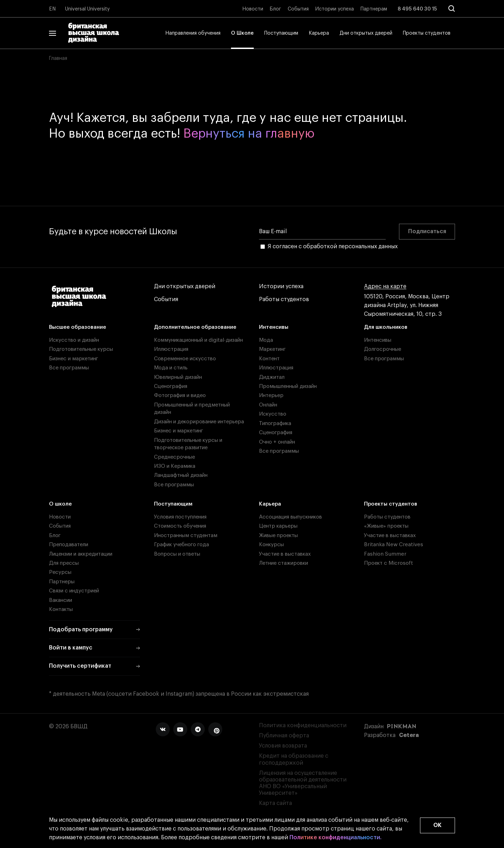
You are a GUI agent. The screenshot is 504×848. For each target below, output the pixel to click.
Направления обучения (193, 33)
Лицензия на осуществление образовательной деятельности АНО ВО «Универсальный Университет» (303, 783)
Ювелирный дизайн (178, 377)
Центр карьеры (278, 526)
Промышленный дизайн (288, 386)
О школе (60, 504)
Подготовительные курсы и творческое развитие (188, 444)
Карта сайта (275, 803)
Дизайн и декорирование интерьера (199, 422)
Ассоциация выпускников (290, 517)
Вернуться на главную (249, 134)
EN (52, 9)
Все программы (69, 368)
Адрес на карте (385, 287)
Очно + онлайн (277, 442)
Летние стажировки (283, 563)
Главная (58, 58)
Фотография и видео (180, 395)
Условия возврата (283, 746)
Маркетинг (272, 349)
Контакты (61, 609)
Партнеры (62, 582)
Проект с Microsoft (388, 563)
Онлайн (268, 405)
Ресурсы (60, 572)
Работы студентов (284, 300)
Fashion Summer (385, 554)
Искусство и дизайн (74, 340)
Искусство (273, 414)
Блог (275, 9)
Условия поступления (180, 517)
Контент (269, 359)
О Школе (242, 33)
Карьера (319, 33)
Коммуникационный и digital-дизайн (198, 340)
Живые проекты (278, 536)
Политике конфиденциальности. (335, 838)
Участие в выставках (285, 554)
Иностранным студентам (186, 536)
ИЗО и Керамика (175, 466)
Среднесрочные (174, 457)
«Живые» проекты (386, 526)
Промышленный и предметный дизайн (192, 409)
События (298, 9)
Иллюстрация (171, 349)
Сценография (171, 386)
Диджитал (272, 377)
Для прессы (64, 563)
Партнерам (374, 9)
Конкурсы (271, 545)
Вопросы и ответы (177, 554)
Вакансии (61, 600)
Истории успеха (335, 9)
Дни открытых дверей (366, 33)
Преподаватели (69, 545)
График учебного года (181, 545)
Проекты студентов (427, 33)
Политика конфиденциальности (303, 725)
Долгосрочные (383, 349)
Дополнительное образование (195, 327)
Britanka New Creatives (394, 545)
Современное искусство (185, 359)
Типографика (275, 423)
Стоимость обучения (180, 526)
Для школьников (386, 327)
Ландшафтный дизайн (181, 475)
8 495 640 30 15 (417, 9)
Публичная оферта (284, 736)
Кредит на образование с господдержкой (294, 759)
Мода (266, 340)
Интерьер (271, 395)
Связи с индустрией (74, 591)
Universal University (87, 9)
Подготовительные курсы (81, 349)
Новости (253, 9)
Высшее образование (78, 327)
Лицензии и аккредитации (81, 554)
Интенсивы (274, 327)
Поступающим (281, 33)
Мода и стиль (171, 368)
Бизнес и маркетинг (73, 359)
